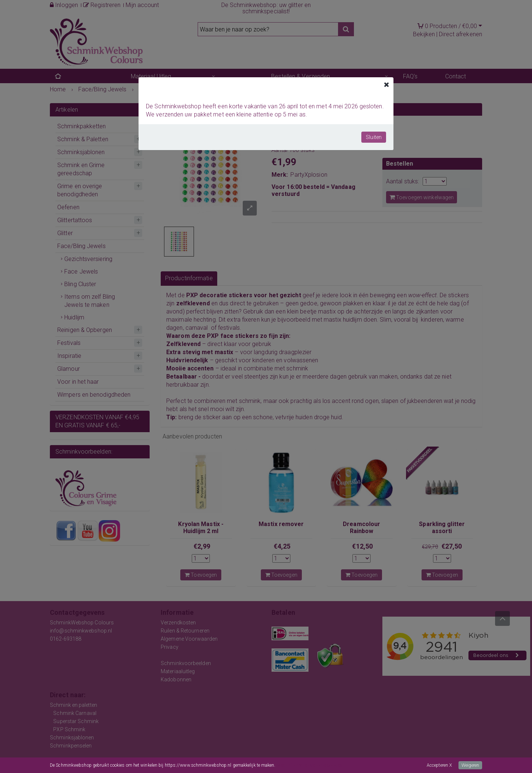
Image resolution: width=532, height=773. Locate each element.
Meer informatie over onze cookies (309, 765)
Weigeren (470, 765)
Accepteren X (439, 765)
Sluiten (374, 137)
